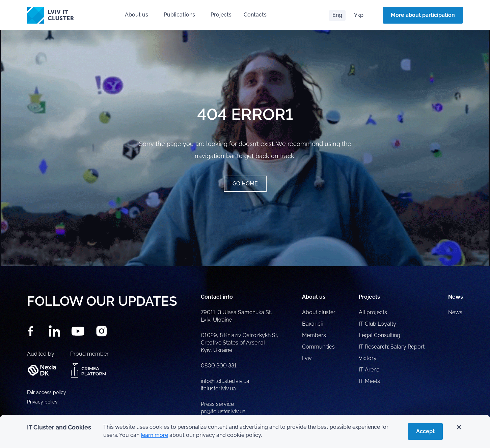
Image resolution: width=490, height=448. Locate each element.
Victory (368, 358)
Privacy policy (42, 402)
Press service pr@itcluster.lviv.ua (223, 408)
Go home (245, 184)
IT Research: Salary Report (392, 347)
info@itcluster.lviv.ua (225, 381)
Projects (221, 15)
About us (137, 15)
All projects (373, 312)
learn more (154, 435)
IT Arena (369, 370)
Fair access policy (47, 392)
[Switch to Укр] (359, 16)
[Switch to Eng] (337, 16)
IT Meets (370, 381)
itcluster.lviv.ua (218, 389)
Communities (318, 347)
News (455, 312)
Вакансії (312, 324)
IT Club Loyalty (377, 324)
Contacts (255, 15)
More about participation (423, 15)
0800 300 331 (219, 366)
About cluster (319, 312)
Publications (179, 15)
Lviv (307, 358)
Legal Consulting (379, 335)
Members (314, 335)
